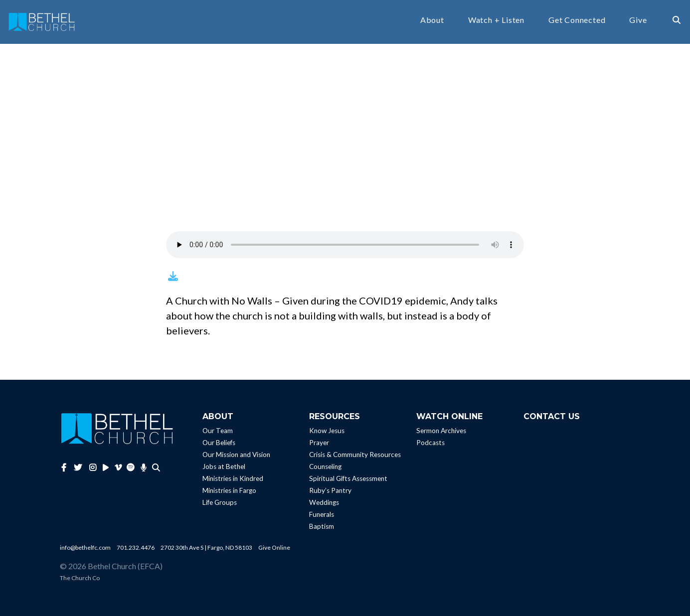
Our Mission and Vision (236, 455)
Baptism (322, 526)
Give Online (274, 547)
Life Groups (220, 502)
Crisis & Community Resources (355, 455)
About (432, 20)
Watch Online (449, 416)
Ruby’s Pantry (330, 490)
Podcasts (431, 443)
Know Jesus (327, 431)
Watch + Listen (496, 20)
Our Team (218, 431)
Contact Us (552, 416)
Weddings (324, 502)
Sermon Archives (441, 431)
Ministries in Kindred (233, 478)
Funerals (322, 514)
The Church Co (80, 578)
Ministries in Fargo (229, 490)
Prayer (319, 443)
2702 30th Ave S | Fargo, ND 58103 (206, 547)
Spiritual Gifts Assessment (348, 478)
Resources (335, 416)
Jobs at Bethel (224, 466)
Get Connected (577, 20)
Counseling (325, 466)
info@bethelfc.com (85, 547)
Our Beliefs (219, 443)
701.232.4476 (136, 547)
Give (638, 20)
